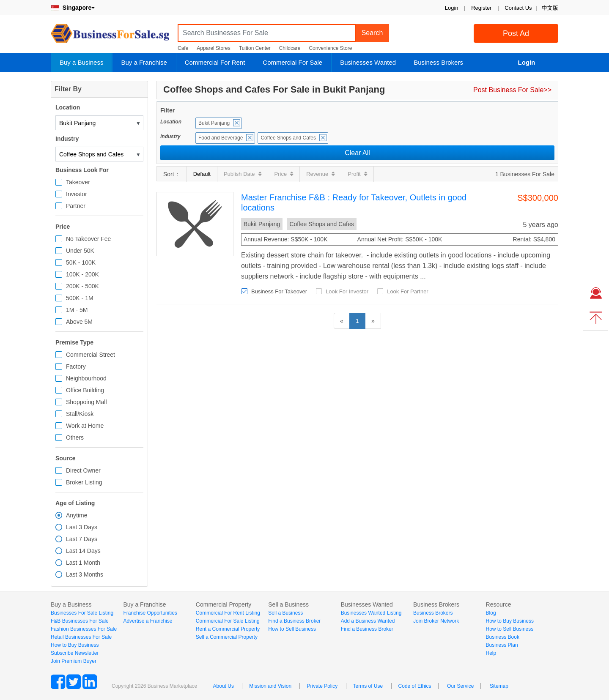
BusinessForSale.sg (110, 36)
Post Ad (516, 33)
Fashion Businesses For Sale (84, 629)
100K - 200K (82, 274)
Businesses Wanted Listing (371, 613)
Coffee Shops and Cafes (288, 138)
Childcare (290, 48)
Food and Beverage (221, 138)
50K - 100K (81, 262)
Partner (76, 206)
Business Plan (502, 645)
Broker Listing (84, 482)
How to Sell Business (292, 629)
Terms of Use (368, 686)
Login (452, 8)
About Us (224, 686)
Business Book (503, 637)
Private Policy (322, 686)
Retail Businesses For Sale (81, 637)
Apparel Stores (213, 48)
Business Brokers (438, 62)
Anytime (77, 515)
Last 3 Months (85, 574)
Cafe (183, 48)
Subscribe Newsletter (75, 653)
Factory (76, 366)
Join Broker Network (436, 621)
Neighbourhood (86, 378)
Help (491, 653)
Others (75, 437)
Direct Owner (83, 470)
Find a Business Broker (294, 621)
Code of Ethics (415, 686)
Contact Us (518, 8)
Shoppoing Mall (86, 402)
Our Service (460, 686)
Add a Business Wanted (368, 621)
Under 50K (80, 251)
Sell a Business (285, 613)
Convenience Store (330, 48)
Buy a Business (81, 62)
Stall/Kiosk (80, 414)
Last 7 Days (82, 539)
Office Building (85, 390)
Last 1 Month (83, 563)
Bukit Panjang (214, 123)
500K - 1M (80, 298)
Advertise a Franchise (148, 621)
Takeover (78, 182)
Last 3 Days (82, 527)
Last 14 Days (83, 551)
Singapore (73, 8)
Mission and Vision (270, 686)
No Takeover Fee (88, 239)
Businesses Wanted (368, 62)
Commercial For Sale (292, 62)
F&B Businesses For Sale (80, 621)
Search (372, 33)
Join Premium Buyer (74, 661)
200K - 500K (82, 286)
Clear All (357, 153)
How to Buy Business (75, 645)
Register (481, 8)
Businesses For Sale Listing (82, 613)
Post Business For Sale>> (512, 90)
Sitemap (499, 686)
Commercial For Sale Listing (228, 621)
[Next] (373, 321)
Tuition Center (255, 48)
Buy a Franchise (144, 62)
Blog (491, 613)
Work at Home (85, 426)
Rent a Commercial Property (228, 629)
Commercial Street (91, 355)
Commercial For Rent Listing (228, 613)
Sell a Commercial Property (227, 637)
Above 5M (79, 322)
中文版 (550, 8)
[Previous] (342, 321)
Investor (77, 194)
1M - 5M (77, 310)
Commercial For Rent (215, 62)
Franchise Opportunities (150, 613)
